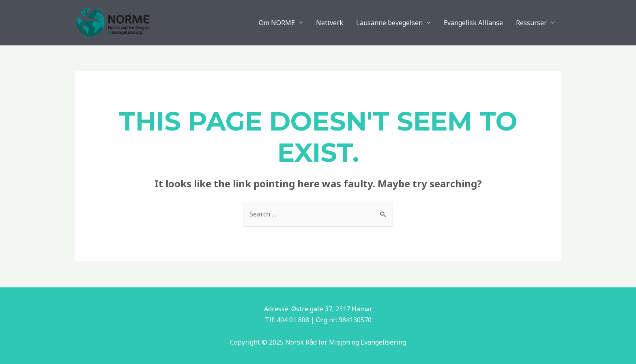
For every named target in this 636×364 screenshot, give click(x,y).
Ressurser (531, 23)
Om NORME (277, 23)
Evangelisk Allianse (473, 23)
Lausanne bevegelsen (389, 23)
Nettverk (330, 23)
